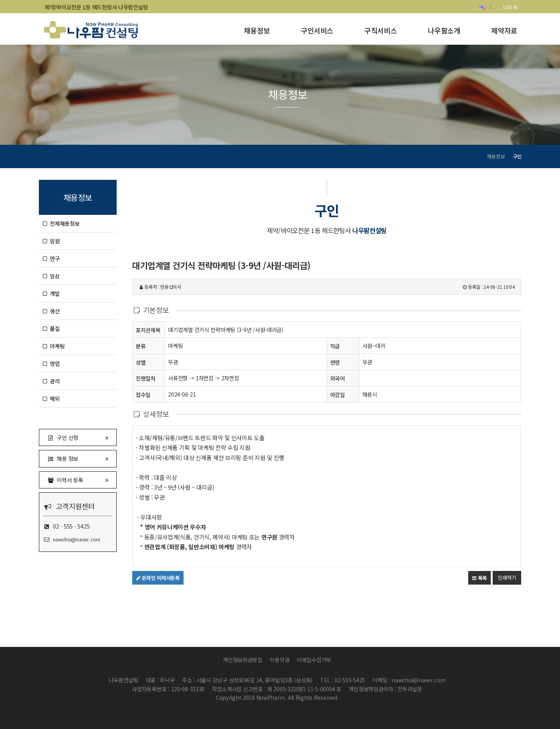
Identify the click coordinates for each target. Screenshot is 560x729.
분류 (141, 346)
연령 (335, 362)
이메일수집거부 (314, 660)
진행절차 (146, 378)
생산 (51, 311)
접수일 (143, 394)
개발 (51, 293)
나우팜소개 (444, 30)
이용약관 (279, 660)
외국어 (338, 378)
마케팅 (54, 346)
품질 (51, 328)
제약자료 (504, 30)
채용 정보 (78, 458)
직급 (335, 346)
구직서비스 (381, 30)
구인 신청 (78, 437)
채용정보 (257, 30)
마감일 (338, 395)
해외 (51, 399)
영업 (51, 364)
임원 (51, 241)
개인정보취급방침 (243, 660)
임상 (51, 276)
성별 (141, 362)
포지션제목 (148, 330)
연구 (51, 258)
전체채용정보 (61, 223)
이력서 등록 (78, 480)
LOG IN (510, 7)
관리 (51, 381)
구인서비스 (317, 30)
